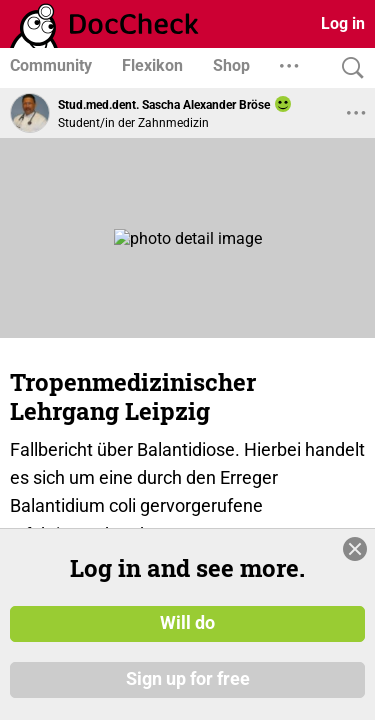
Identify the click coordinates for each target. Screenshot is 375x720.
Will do (187, 623)
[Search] (348, 68)
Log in (343, 23)
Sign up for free (188, 679)
